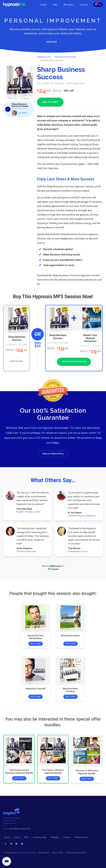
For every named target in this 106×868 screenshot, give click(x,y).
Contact (84, 5)
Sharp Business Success (17, 338)
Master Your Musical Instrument (90, 338)
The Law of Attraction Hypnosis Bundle (87, 772)
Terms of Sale (57, 853)
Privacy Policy (43, 853)
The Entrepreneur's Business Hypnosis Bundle (19, 771)
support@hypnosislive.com (19, 829)
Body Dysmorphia (70, 636)
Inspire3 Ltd (11, 853)
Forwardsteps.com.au (78, 551)
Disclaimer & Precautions (76, 853)
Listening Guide (40, 837)
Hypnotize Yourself (36, 689)
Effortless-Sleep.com (26, 551)
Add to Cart (17, 361)
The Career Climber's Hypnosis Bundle (53, 771)
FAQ (55, 5)
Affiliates (69, 5)
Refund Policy (81, 837)
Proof (17, 837)
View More (51, 42)
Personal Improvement (65, 57)
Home (43, 5)
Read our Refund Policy (53, 454)
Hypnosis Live (44, 57)
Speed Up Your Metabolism (36, 637)
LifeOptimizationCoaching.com (82, 516)
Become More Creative (70, 690)
